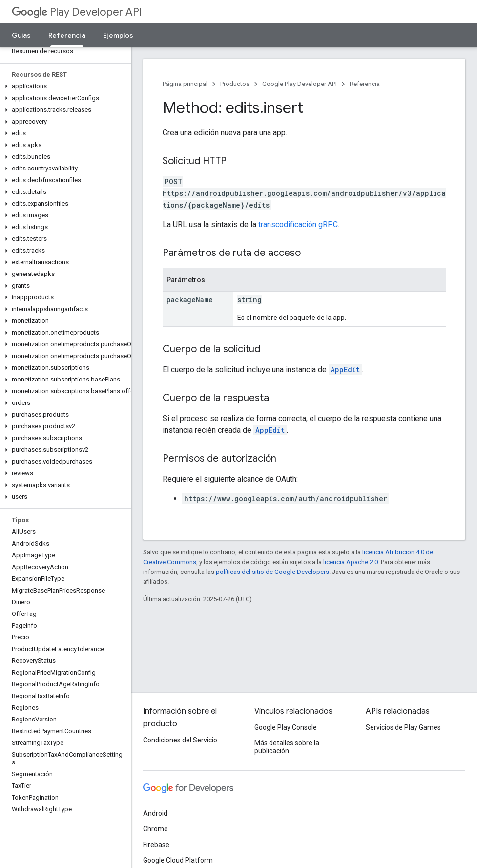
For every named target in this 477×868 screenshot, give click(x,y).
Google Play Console (286, 727)
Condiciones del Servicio (180, 740)
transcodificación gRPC (298, 224)
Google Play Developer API (300, 84)
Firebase (156, 845)
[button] (64, 86)
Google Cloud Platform (178, 860)
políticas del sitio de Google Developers (272, 572)
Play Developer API (77, 12)
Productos (235, 84)
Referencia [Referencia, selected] (67, 35)
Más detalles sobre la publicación (287, 747)
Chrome (156, 829)
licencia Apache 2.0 (351, 562)
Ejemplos (118, 35)
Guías (21, 35)
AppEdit (345, 370)
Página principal (185, 84)
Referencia (365, 84)
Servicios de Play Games (403, 727)
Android (155, 813)
